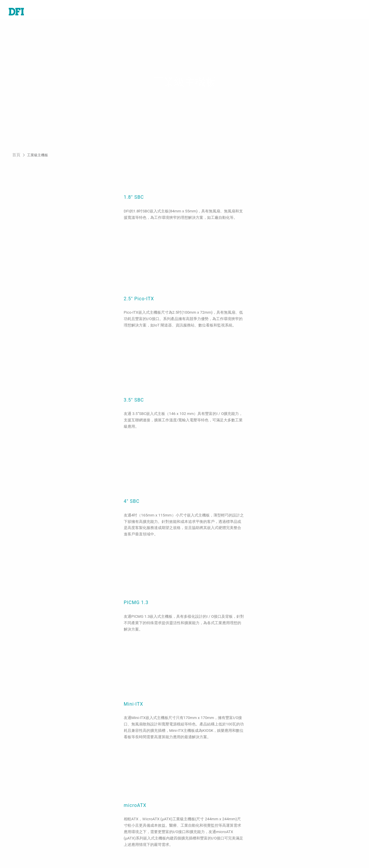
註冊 (198, 849)
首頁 (16, 159)
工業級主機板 (23, 760)
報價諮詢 (203, 768)
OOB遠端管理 (115, 835)
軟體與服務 (20, 810)
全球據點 (203, 777)
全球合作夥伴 (207, 813)
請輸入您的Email (303, 802)
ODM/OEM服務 (117, 843)
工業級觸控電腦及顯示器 (34, 794)
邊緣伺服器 (20, 802)
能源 (106, 794)
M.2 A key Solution (122, 851)
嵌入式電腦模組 (25, 768)
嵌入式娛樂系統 (117, 777)
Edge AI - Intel (116, 818)
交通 (106, 785)
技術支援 (203, 760)
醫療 (106, 768)
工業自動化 (113, 760)
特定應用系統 (23, 785)
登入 (198, 840)
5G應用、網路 (116, 810)
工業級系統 (20, 777)
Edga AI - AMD (117, 827)
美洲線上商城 (207, 805)
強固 (106, 802)
